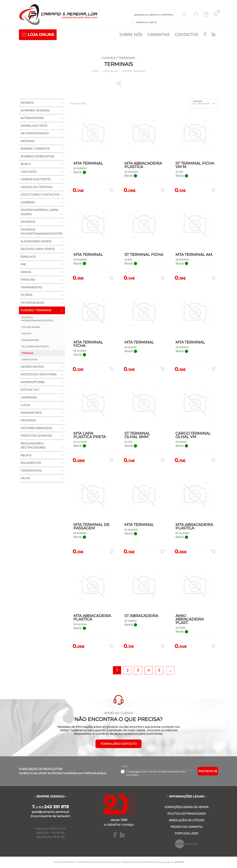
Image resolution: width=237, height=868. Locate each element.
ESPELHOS (28, 257)
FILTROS (26, 295)
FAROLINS (28, 280)
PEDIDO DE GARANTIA (187, 827)
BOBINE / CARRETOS (35, 149)
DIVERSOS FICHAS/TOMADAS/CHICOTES (41, 232)
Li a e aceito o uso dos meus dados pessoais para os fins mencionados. (156, 773)
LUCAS (25, 405)
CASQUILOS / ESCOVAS (36, 187)
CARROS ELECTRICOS (36, 180)
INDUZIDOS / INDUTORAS (39, 375)
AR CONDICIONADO (35, 134)
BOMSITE (179, 862)
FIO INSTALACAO (32, 303)
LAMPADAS (29, 398)
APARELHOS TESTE (34, 126)
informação (134, 772)
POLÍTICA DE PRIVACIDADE (187, 814)
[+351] (50, 807)
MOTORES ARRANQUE (36, 428)
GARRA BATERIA (30, 340)
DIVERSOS (28, 222)
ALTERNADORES (32, 118)
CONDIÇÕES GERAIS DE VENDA (187, 807)
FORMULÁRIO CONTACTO (119, 744)
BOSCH (26, 164)
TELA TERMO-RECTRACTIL (35, 347)
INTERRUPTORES (33, 382)
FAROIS (26, 272)
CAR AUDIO (29, 172)
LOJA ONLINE (38, 35)
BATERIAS (27, 141)
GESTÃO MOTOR (32, 367)
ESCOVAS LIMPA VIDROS (38, 249)
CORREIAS (28, 203)
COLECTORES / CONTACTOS (40, 195)
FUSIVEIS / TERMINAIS (134, 71)
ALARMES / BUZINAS (35, 111)
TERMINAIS (27, 353)
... (170, 670)
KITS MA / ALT (30, 390)
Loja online (110, 71)
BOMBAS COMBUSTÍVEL (38, 157)
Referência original (146, 22)
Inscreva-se (208, 771)
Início (95, 71)
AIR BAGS (27, 103)
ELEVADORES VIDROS (36, 242)
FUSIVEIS (26, 334)
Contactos (186, 35)
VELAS (25, 478)
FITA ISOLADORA (31, 327)
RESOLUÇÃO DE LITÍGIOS (187, 820)
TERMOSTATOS (29, 360)
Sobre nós (131, 35)
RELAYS (26, 456)
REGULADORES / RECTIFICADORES (33, 446)
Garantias (158, 35)
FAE (23, 265)
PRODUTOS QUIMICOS (36, 436)
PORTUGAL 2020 (186, 834)
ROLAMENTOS (31, 463)
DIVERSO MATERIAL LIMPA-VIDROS (40, 212)
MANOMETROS (31, 413)
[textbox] (160, 15)
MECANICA (28, 421)
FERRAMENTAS (31, 288)
